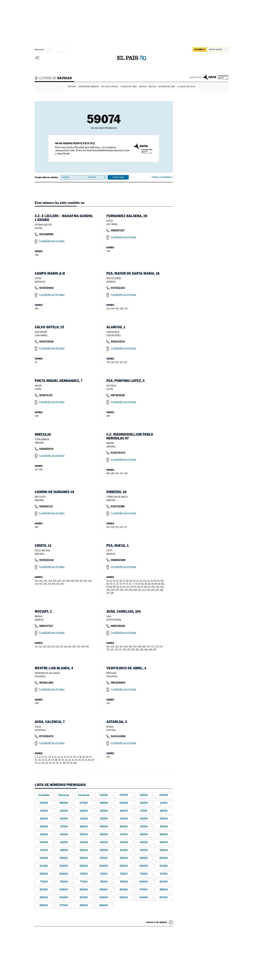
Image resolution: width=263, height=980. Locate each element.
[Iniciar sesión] (218, 50)
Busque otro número (157, 922)
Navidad (143, 87)
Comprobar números (89, 87)
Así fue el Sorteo (110, 87)
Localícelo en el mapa (52, 241)
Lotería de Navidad (55, 78)
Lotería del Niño (128, 87)
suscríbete (200, 49)
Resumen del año (167, 87)
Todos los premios (161, 177)
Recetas (152, 87)
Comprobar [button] (118, 177)
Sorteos (72, 87)
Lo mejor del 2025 (186, 87)
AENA (215, 77)
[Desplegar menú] (37, 58)
